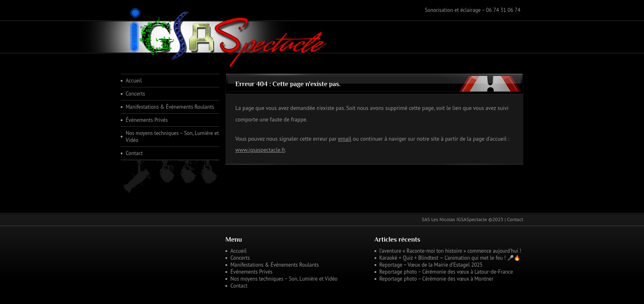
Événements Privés (147, 120)
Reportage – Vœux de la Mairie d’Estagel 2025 (431, 265)
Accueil (134, 81)
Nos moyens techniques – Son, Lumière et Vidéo (172, 137)
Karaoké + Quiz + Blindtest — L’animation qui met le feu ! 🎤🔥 (450, 258)
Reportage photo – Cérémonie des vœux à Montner (437, 279)
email (345, 139)
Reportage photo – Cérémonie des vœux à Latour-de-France (446, 272)
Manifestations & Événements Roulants (170, 107)
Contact (134, 153)
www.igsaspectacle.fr (260, 150)
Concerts (135, 94)
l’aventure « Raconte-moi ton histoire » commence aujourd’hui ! (450, 251)
